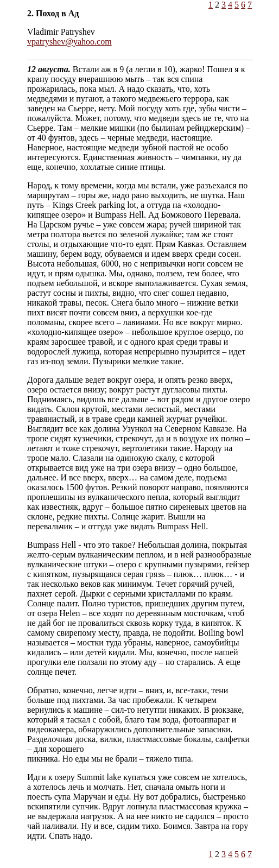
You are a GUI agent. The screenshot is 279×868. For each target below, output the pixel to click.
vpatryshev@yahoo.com (69, 42)
